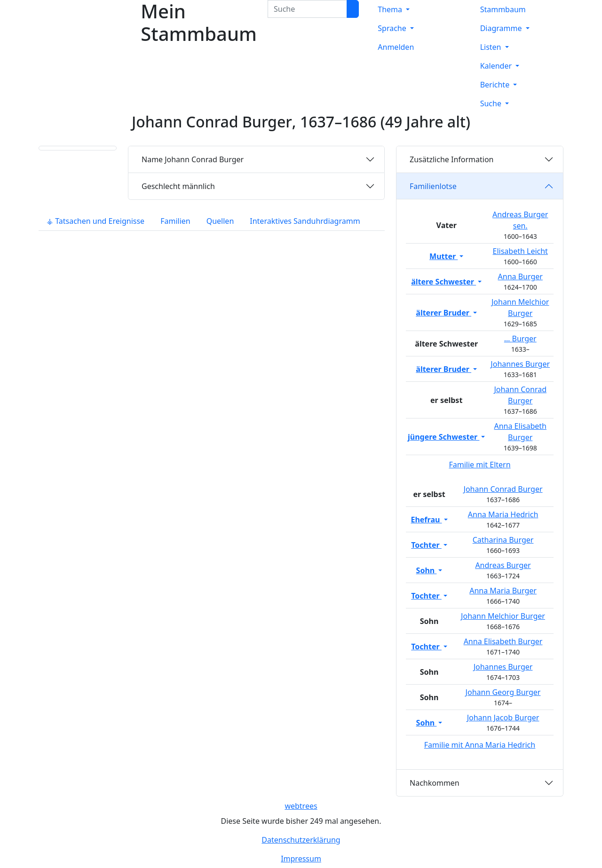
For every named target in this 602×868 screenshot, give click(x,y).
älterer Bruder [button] (444, 313)
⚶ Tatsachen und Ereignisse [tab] (95, 221)
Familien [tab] (175, 221)
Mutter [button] (444, 256)
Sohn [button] (427, 570)
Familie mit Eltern (479, 465)
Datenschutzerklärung (301, 840)
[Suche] (353, 9)
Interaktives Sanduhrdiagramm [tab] (305, 221)
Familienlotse (433, 186)
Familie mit (480, 745)
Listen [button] (492, 47)
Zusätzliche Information (452, 159)
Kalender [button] (497, 66)
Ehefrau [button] (426, 520)
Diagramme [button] (502, 28)
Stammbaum (503, 9)
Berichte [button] (496, 85)
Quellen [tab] (220, 221)
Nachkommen (435, 783)
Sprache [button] (393, 28)
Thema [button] (391, 9)
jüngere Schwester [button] (444, 437)
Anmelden (396, 47)
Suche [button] (492, 103)
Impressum (301, 859)
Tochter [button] (426, 545)
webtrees (301, 806)
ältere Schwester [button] (444, 282)
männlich (178, 186)
